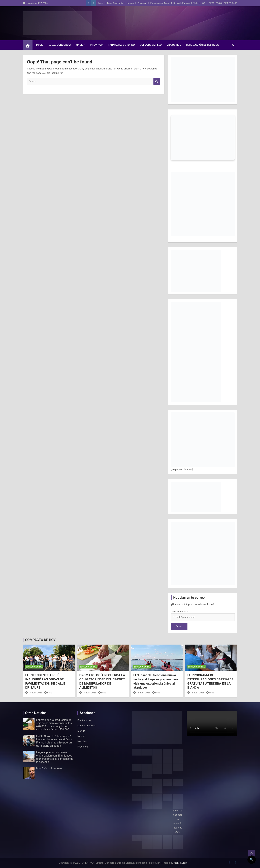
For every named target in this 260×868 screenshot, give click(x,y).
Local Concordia (115, 3)
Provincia (142, 3)
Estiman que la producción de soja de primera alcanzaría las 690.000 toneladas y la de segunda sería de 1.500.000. (54, 725)
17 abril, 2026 (34, 693)
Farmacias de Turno (160, 3)
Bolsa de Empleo (182, 3)
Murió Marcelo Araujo (49, 768)
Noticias (82, 741)
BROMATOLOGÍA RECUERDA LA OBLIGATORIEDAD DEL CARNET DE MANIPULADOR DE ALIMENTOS (102, 681)
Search (157, 81)
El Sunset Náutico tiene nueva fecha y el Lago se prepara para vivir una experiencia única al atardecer (156, 681)
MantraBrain (181, 863)
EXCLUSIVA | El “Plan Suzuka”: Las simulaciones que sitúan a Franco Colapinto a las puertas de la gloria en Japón (54, 741)
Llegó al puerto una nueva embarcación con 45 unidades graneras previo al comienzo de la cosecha (55, 757)
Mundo (81, 731)
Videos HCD (199, 3)
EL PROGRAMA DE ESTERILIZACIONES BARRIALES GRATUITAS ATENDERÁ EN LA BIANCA (210, 681)
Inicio (101, 3)
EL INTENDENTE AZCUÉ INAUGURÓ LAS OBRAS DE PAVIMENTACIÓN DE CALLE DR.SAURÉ (45, 681)
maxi (48, 693)
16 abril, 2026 (142, 693)
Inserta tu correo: (180, 611)
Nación (130, 3)
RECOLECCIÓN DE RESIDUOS (223, 3)
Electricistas (84, 720)
